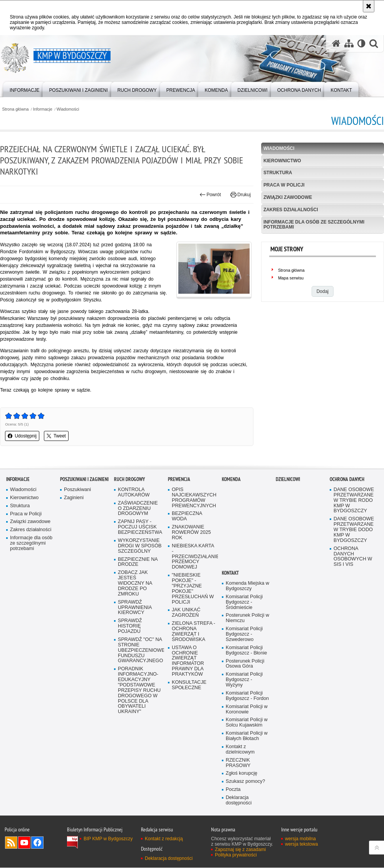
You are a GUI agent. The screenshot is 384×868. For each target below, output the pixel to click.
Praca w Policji (284, 185)
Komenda (231, 500)
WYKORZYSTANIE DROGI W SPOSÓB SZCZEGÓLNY (140, 567)
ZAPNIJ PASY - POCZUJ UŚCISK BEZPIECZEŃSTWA (140, 548)
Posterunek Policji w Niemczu (247, 639)
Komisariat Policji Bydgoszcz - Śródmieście (244, 623)
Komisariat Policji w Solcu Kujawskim (247, 744)
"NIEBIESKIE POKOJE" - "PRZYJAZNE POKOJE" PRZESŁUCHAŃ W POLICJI (193, 609)
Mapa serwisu (291, 278)
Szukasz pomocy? (245, 803)
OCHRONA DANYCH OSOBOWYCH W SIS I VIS (353, 578)
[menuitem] (25, 89)
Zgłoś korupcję (241, 795)
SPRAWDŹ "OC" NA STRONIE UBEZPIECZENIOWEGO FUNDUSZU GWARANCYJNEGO (140, 671)
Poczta (233, 811)
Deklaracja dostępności (239, 822)
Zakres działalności (291, 210)
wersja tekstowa (301, 865)
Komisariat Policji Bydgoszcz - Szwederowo (244, 655)
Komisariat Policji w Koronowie (247, 730)
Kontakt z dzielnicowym (240, 770)
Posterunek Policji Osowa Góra (245, 685)
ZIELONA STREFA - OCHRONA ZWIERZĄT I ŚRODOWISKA (194, 652)
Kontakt (230, 594)
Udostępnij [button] (22, 436)
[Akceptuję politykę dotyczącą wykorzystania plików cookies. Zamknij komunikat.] (369, 6)
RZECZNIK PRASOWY (238, 784)
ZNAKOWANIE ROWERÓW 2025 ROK (191, 553)
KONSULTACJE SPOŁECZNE (189, 706)
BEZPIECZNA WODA (187, 537)
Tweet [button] (56, 436)
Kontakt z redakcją (164, 860)
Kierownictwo (282, 161)
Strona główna (15, 109)
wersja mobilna (300, 860)
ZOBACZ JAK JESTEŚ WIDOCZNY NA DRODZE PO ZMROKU (135, 604)
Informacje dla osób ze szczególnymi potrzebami (314, 225)
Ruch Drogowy (129, 500)
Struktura (278, 173)
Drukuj (241, 195)
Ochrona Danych (347, 500)
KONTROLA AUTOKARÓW (134, 513)
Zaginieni (74, 519)
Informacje (43, 109)
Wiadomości (68, 109)
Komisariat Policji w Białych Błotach (247, 757)
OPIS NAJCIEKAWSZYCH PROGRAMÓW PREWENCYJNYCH (194, 519)
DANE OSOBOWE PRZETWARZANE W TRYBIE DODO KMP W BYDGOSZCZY (354, 551)
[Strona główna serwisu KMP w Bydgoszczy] (336, 44)
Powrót (210, 195)
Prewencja (179, 500)
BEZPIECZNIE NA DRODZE (138, 583)
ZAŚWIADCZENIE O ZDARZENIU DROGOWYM (138, 529)
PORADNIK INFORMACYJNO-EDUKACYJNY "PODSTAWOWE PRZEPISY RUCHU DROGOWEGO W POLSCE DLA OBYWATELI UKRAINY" (139, 712)
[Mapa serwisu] (349, 44)
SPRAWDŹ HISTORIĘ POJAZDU (130, 647)
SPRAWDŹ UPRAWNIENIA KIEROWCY (135, 628)
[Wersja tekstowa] (361, 44)
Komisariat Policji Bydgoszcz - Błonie (246, 671)
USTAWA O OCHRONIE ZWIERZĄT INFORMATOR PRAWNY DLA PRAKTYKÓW (188, 682)
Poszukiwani (77, 511)
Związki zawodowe (288, 197)
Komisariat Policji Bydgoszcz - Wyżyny (244, 701)
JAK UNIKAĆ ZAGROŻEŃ (186, 634)
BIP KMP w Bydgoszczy (108, 860)
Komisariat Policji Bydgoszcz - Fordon (247, 717)
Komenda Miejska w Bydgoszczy (247, 607)
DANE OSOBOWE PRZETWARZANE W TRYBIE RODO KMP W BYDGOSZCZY (354, 521)
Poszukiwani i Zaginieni (84, 500)
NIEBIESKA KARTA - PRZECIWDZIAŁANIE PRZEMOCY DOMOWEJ (194, 578)
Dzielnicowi (288, 500)
